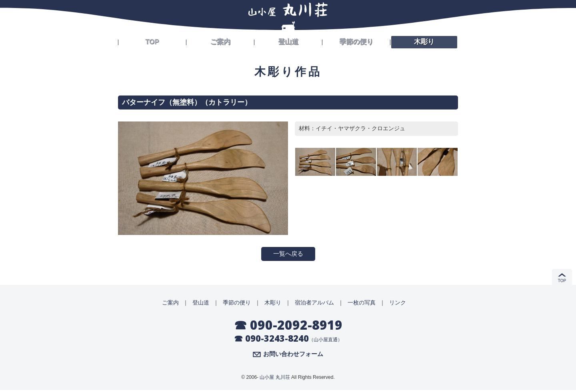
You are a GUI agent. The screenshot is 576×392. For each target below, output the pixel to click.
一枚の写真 (362, 304)
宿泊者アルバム (314, 304)
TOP (152, 41)
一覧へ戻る (288, 254)
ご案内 (220, 41)
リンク (398, 304)
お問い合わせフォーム (293, 356)
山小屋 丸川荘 (275, 379)
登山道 (288, 41)
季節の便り (356, 41)
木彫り (424, 41)
